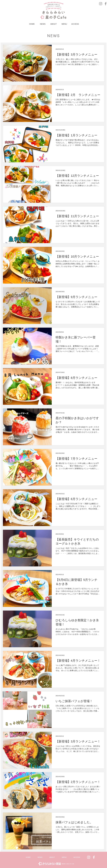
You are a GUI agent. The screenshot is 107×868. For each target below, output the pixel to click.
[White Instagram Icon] (89, 857)
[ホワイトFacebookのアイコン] (94, 857)
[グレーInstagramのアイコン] (101, 4)
